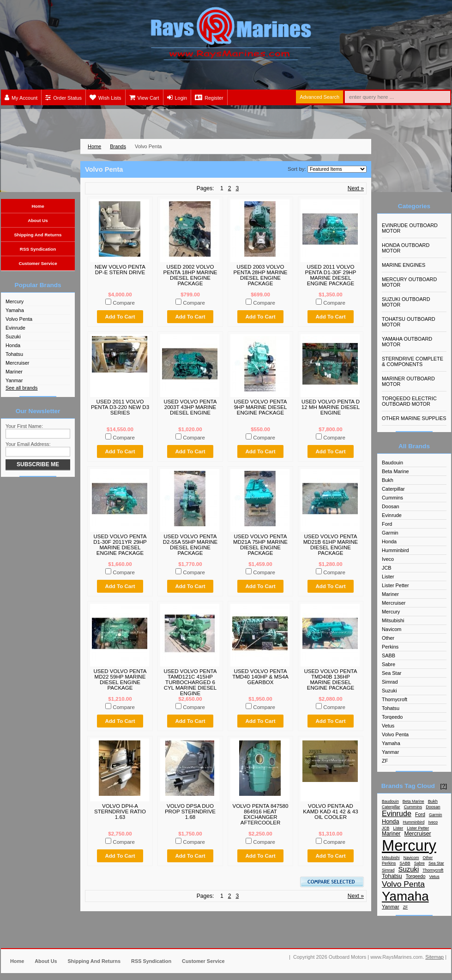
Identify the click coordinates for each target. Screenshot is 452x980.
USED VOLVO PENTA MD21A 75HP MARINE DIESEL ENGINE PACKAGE (260, 545)
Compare (124, 303)
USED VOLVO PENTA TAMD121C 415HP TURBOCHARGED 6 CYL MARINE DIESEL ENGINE (190, 682)
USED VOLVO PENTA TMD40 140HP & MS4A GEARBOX (260, 677)
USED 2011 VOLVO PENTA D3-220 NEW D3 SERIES (120, 407)
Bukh (388, 480)
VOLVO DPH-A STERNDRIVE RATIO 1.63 (120, 812)
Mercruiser (17, 363)
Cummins (392, 498)
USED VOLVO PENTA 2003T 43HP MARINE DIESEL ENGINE (190, 407)
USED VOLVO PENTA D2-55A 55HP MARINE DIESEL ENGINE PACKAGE (190, 545)
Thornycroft (395, 699)
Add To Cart (120, 317)
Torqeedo (392, 717)
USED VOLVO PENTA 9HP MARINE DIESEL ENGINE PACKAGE (260, 407)
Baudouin (392, 463)
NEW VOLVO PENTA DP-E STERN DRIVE (120, 270)
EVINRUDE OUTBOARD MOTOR (410, 228)
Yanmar (14, 380)
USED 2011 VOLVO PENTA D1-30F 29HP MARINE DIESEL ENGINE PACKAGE (331, 275)
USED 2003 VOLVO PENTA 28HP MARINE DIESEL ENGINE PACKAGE (260, 275)
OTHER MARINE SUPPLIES (414, 418)
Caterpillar (393, 489)
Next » (356, 188)
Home (94, 146)
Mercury (15, 301)
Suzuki (13, 337)
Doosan (390, 506)
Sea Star (392, 673)
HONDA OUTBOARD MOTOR (406, 248)
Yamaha (15, 310)
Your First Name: (24, 426)
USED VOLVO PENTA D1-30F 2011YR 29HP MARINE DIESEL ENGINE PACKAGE (120, 545)
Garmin (390, 533)
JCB (387, 568)
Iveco (388, 559)
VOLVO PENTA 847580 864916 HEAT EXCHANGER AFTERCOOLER (261, 814)
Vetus (388, 726)
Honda (13, 345)
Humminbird (395, 550)
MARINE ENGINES (404, 265)
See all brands (22, 388)
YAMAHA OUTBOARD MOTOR (407, 342)
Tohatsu (14, 354)
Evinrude (15, 328)
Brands (118, 146)
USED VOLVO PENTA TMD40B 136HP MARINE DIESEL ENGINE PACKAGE (330, 679)
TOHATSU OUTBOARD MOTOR (409, 322)
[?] (443, 786)
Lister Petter (395, 585)
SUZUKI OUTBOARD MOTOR (406, 302)
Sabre (389, 664)
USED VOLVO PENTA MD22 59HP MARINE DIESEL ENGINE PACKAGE (120, 679)
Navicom (392, 629)
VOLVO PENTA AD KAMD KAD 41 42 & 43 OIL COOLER (330, 812)
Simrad (390, 682)
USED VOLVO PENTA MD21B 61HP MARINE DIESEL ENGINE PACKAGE (331, 545)
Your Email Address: (28, 444)
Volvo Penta (19, 319)
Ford (387, 524)
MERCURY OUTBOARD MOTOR (409, 282)
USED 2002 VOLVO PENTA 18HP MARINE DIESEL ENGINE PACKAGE (190, 275)
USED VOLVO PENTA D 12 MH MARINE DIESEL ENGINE (331, 407)
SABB (389, 655)
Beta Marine (395, 471)
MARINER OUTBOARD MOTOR (408, 381)
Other (388, 638)
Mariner (14, 372)
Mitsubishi (393, 620)
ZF (385, 761)
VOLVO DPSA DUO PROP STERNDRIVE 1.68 (190, 812)
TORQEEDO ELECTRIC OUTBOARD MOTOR (409, 401)
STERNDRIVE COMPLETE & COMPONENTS (413, 361)
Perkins (390, 647)
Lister (388, 577)
